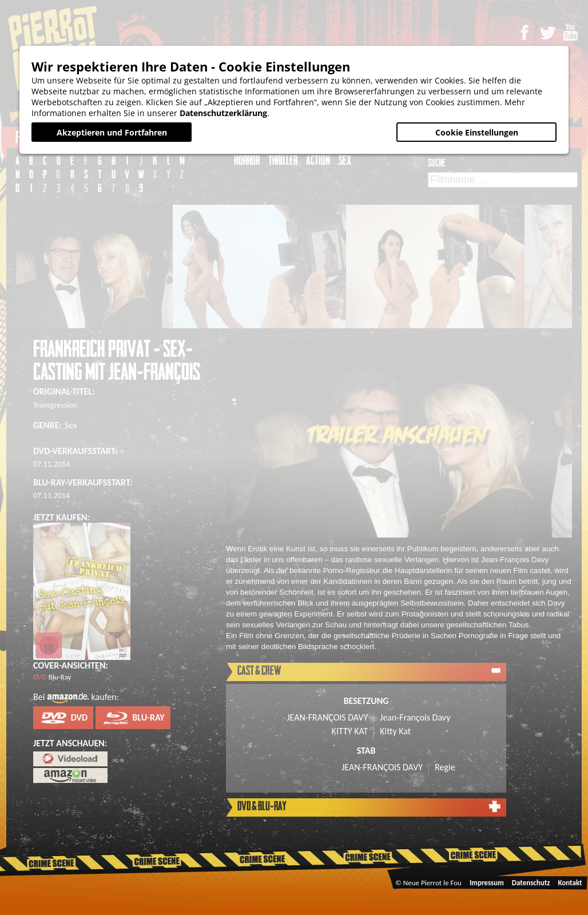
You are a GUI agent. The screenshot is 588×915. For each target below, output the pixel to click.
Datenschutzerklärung (223, 113)
